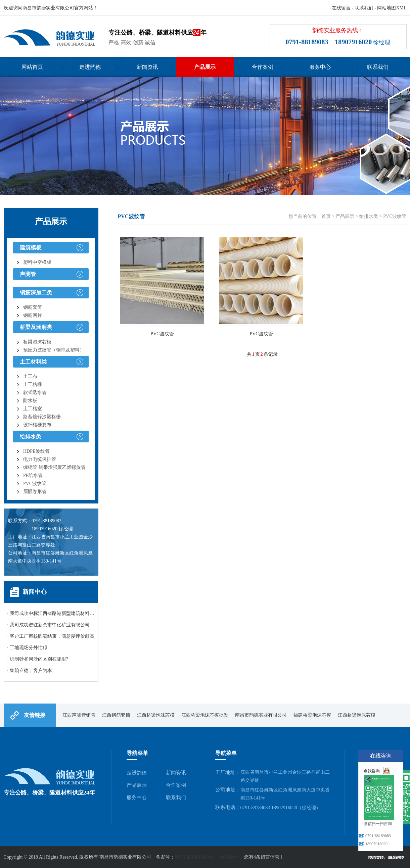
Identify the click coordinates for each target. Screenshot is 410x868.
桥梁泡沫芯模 (37, 342)
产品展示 (205, 67)
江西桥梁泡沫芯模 (156, 715)
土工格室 (33, 409)
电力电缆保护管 (40, 459)
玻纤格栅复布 (37, 425)
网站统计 (229, 857)
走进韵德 (90, 67)
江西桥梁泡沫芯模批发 (205, 715)
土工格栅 (33, 384)
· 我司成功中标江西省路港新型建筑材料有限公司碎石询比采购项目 (77, 613)
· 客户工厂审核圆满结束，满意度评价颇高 (51, 636)
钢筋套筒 (33, 307)
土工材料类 (33, 362)
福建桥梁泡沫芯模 (312, 715)
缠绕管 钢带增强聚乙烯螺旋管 (54, 467)
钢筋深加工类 (36, 293)
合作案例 (263, 67)
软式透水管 (35, 393)
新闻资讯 (147, 67)
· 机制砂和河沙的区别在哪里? (38, 659)
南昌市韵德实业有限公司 (261, 715)
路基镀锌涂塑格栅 (42, 417)
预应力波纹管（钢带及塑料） (54, 350)
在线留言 (341, 8)
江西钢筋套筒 (116, 715)
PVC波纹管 (35, 484)
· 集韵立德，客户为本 (30, 670)
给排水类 (31, 437)
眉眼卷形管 (35, 492)
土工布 (30, 376)
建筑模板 (31, 248)
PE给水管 (33, 475)
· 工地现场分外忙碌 (27, 648)
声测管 (28, 274)
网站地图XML (392, 8)
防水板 (30, 401)
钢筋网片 (33, 315)
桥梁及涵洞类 (36, 327)
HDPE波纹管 (36, 451)
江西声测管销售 (79, 715)
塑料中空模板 (37, 262)
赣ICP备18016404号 (195, 857)
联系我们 (364, 8)
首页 (326, 216)
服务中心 (320, 67)
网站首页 (32, 67)
